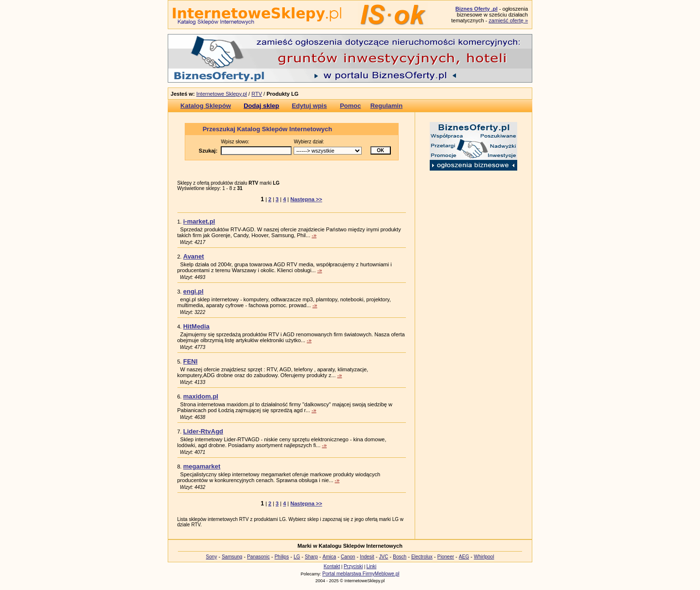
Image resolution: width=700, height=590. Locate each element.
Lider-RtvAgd (203, 431)
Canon (348, 557)
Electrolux (422, 557)
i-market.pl (199, 221)
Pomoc (350, 106)
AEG (464, 557)
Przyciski (353, 566)
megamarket (202, 466)
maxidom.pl (201, 396)
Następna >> (306, 199)
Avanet (194, 256)
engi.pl (193, 291)
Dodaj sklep (261, 106)
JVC (384, 557)
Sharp (311, 557)
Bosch (400, 557)
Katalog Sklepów (206, 106)
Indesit (367, 557)
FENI (191, 361)
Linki (372, 566)
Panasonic (258, 557)
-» (314, 235)
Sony (212, 557)
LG (297, 557)
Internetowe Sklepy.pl (222, 94)
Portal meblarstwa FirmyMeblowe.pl (361, 574)
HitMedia (196, 326)
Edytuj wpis (309, 106)
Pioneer (446, 557)
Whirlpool (484, 557)
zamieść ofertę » (508, 20)
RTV (257, 94)
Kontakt (332, 566)
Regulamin (386, 106)
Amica (330, 557)
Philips (282, 557)
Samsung (232, 557)
